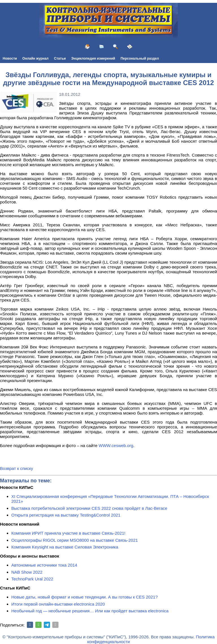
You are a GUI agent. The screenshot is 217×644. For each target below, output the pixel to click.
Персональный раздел (140, 58)
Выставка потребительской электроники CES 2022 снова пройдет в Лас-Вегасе (89, 508)
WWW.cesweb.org (116, 445)
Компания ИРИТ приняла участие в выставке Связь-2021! (68, 533)
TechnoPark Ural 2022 (32, 579)
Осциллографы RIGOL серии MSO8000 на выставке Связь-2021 (75, 540)
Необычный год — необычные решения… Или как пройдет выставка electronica (90, 611)
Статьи (60, 58)
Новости (10, 58)
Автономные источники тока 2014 (44, 565)
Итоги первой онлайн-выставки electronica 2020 (58, 604)
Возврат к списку (17, 468)
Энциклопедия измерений (93, 58)
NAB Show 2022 (27, 572)
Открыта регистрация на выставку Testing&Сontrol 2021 (66, 515)
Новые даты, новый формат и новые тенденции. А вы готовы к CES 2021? (84, 597)
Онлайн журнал (35, 58)
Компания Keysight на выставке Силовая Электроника (65, 547)
